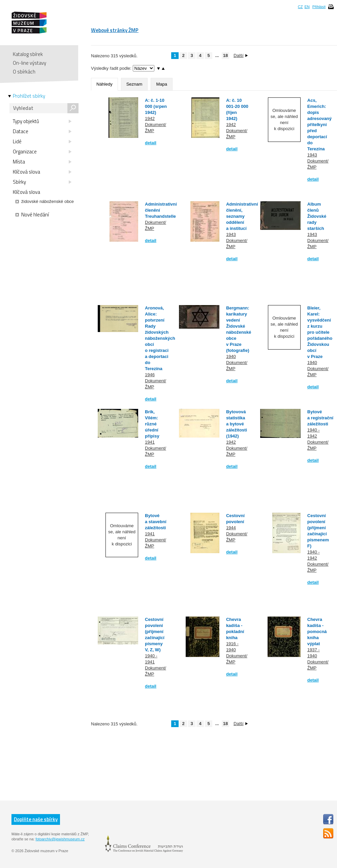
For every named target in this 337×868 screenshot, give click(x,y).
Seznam (134, 84)
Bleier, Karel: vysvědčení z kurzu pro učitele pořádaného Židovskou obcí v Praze (320, 332)
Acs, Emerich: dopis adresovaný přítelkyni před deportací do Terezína (319, 125)
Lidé (42, 142)
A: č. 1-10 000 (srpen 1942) (156, 106)
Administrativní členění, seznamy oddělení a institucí (242, 216)
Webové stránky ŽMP (115, 30)
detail (151, 143)
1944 (231, 528)
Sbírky (42, 182)
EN (307, 7)
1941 (150, 442)
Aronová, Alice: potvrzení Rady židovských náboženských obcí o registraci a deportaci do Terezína (160, 338)
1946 (150, 375)
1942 (150, 118)
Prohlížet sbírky (29, 96)
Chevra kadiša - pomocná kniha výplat (317, 632)
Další (241, 55)
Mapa (162, 84)
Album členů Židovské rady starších (317, 216)
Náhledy (104, 84)
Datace (42, 131)
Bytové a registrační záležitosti (320, 418)
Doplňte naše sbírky (36, 819)
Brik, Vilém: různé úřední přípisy (152, 424)
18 (225, 55)
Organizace (42, 152)
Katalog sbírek (28, 54)
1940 (231, 356)
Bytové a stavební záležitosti (156, 522)
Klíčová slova (42, 172)
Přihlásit (319, 7)
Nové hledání (32, 215)
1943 (312, 155)
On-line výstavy (29, 63)
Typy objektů (42, 121)
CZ (300, 7)
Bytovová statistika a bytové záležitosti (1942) (237, 424)
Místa (42, 162)
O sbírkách (24, 72)
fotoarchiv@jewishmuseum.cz (60, 839)
